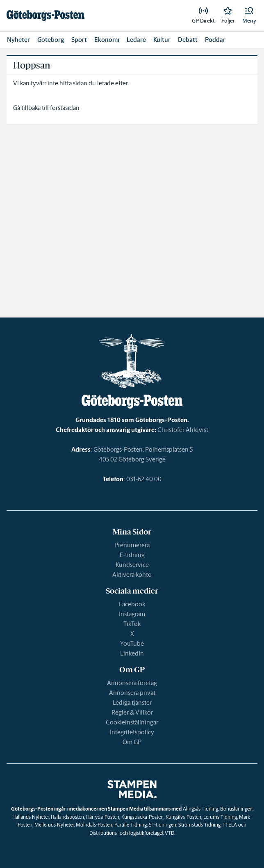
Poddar (215, 40)
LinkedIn (132, 653)
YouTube (132, 643)
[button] (249, 16)
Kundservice (132, 565)
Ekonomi (107, 40)
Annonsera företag (132, 683)
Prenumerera (132, 545)
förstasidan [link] (65, 108)
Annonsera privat (132, 693)
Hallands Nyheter (31, 817)
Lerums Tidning (220, 817)
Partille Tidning (131, 825)
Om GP (132, 742)
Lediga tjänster (132, 702)
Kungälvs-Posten (183, 817)
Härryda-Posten (103, 817)
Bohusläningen (236, 809)
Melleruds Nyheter (54, 825)
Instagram (132, 614)
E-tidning (132, 555)
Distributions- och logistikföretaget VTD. (132, 833)
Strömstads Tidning (199, 825)
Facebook (132, 604)
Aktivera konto (132, 574)
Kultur (162, 40)
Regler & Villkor (132, 712)
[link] (46, 16)
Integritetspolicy (132, 732)
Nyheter (18, 40)
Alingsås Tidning (200, 809)
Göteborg (51, 40)
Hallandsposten (67, 817)
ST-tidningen (163, 825)
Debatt (188, 40)
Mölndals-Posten (94, 825)
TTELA (230, 825)
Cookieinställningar (132, 722)
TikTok (132, 624)
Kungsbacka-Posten (142, 817)
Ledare (136, 40)
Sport (79, 40)
